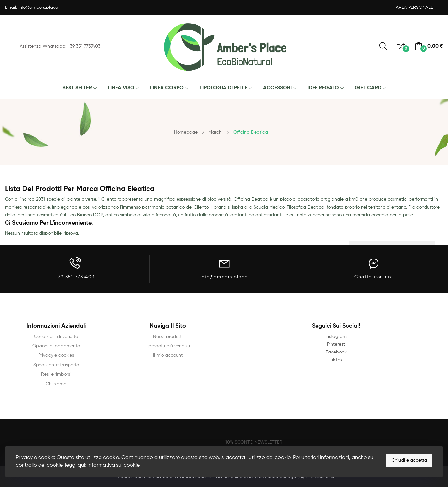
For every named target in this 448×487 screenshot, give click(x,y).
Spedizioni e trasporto (56, 365)
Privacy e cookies (56, 355)
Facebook (336, 352)
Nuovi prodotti (168, 337)
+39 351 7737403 (75, 277)
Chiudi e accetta (409, 460)
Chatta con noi (373, 277)
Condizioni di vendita (56, 337)
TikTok (336, 360)
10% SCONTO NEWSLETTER (254, 442)
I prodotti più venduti (168, 346)
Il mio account (168, 355)
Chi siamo (56, 384)
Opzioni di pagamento (56, 346)
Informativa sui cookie (114, 465)
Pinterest (336, 344)
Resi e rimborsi (56, 374)
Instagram (336, 337)
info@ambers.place (38, 8)
